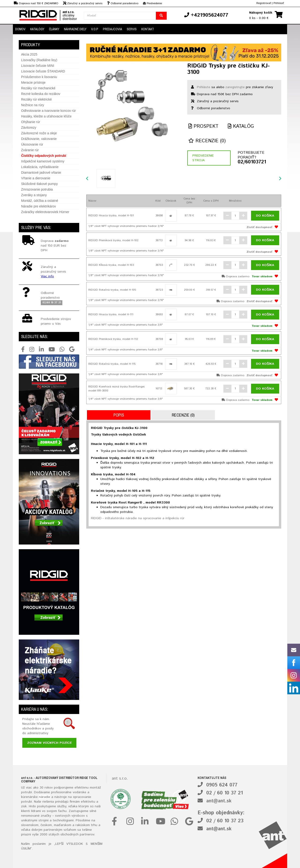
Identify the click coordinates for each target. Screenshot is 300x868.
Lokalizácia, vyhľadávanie (40, 167)
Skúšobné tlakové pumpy (39, 184)
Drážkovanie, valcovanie (39, 139)
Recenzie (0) (207, 141)
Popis (119, 415)
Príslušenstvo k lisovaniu (39, 77)
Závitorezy (29, 128)
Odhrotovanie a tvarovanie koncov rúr (48, 111)
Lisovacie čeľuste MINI (38, 66)
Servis (132, 29)
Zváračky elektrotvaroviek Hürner (45, 212)
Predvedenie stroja (203, 158)
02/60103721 (252, 162)
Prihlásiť (279, 3)
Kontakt (148, 29)
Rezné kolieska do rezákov (41, 94)
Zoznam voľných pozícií (49, 743)
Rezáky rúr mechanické (38, 88)
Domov (20, 29)
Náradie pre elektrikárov (39, 206)
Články (54, 29)
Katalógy (37, 29)
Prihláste (204, 87)
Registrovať (264, 3)
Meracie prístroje (33, 83)
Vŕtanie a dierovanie (36, 178)
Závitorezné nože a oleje (39, 133)
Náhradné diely (75, 29)
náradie (45, 797)
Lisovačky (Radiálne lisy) (39, 60)
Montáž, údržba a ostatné (40, 201)
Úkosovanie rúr (32, 144)
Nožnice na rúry (33, 105)
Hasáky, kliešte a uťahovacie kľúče (46, 116)
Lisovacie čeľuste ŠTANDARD (43, 71)
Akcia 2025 (29, 54)
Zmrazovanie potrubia (37, 189)
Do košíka (265, 216)
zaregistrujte (235, 87)
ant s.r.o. (120, 778)
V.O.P (95, 29)
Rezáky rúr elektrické (36, 99)
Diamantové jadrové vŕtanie (41, 173)
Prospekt (203, 126)
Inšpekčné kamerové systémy (43, 161)
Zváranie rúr (30, 150)
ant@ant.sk (219, 801)
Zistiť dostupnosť (259, 227)
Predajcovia (112, 29)
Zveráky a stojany (34, 195)
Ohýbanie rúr (31, 122)
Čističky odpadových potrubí (44, 156)
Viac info (47, 276)
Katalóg (241, 126)
